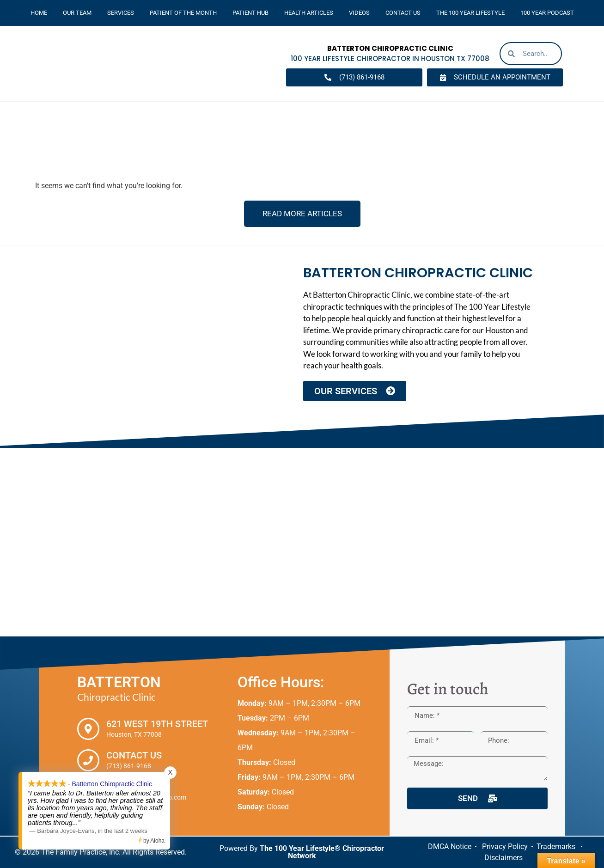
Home (39, 13)
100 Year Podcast (547, 13)
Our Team (77, 13)
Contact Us (403, 13)
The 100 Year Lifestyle (470, 13)
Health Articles (309, 13)
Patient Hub (250, 13)
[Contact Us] (88, 760)
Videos (359, 13)
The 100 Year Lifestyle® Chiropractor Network (322, 852)
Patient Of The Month (183, 13)
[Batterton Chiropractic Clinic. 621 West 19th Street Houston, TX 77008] (302, 542)
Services (121, 13)
